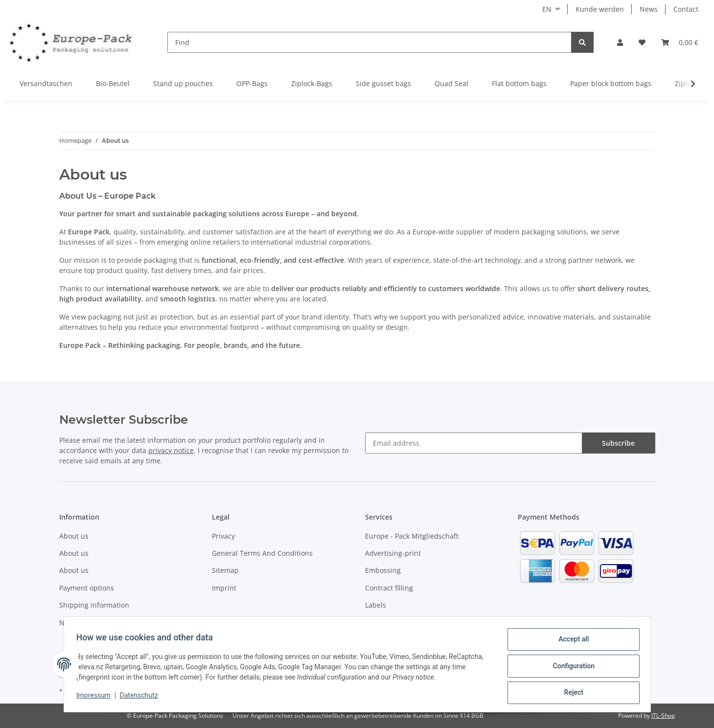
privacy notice (171, 450)
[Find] (369, 42)
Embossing (383, 570)
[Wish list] (642, 42)
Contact (686, 9)
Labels (376, 605)
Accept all (570, 642)
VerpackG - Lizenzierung (405, 623)
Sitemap (225, 570)
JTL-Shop (663, 716)
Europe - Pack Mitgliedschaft (412, 536)
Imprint (224, 588)
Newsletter (77, 623)
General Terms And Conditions (262, 553)
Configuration (570, 668)
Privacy (223, 536)
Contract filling (389, 588)
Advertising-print (393, 553)
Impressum (97, 698)
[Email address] (474, 443)
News (649, 9)
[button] (620, 42)
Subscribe (618, 443)
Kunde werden (600, 9)
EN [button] (547, 9)
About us (74, 536)
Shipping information (94, 605)
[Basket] (680, 42)
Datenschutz (142, 698)
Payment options (87, 588)
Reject (571, 693)
